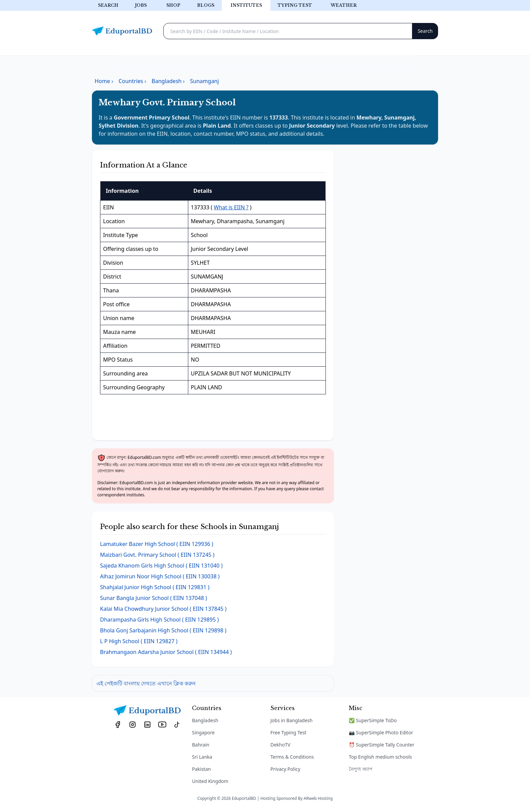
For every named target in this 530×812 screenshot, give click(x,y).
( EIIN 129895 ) (159, 620)
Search (108, 5)
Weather (344, 5)
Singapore (203, 732)
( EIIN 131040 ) (161, 566)
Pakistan (201, 769)
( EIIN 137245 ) (157, 555)
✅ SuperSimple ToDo (373, 720)
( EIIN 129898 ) (163, 630)
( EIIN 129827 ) (139, 641)
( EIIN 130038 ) (160, 576)
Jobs (141, 5)
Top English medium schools (380, 757)
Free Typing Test (288, 732)
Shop (173, 5)
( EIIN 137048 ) (153, 598)
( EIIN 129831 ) (155, 587)
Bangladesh (205, 720)
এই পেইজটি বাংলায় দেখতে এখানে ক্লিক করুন (146, 683)
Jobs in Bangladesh (292, 720)
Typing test (295, 5)
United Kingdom (210, 781)
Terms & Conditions (292, 757)
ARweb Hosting (318, 798)
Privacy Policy (285, 769)
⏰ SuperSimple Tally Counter (382, 745)
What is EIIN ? (231, 207)
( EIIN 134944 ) (166, 652)
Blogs (206, 5)
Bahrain (201, 745)
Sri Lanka (202, 757)
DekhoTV (280, 745)
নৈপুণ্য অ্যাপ (361, 769)
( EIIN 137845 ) (163, 609)
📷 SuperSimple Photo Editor (381, 732)
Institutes (246, 5)
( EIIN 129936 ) (157, 544)
